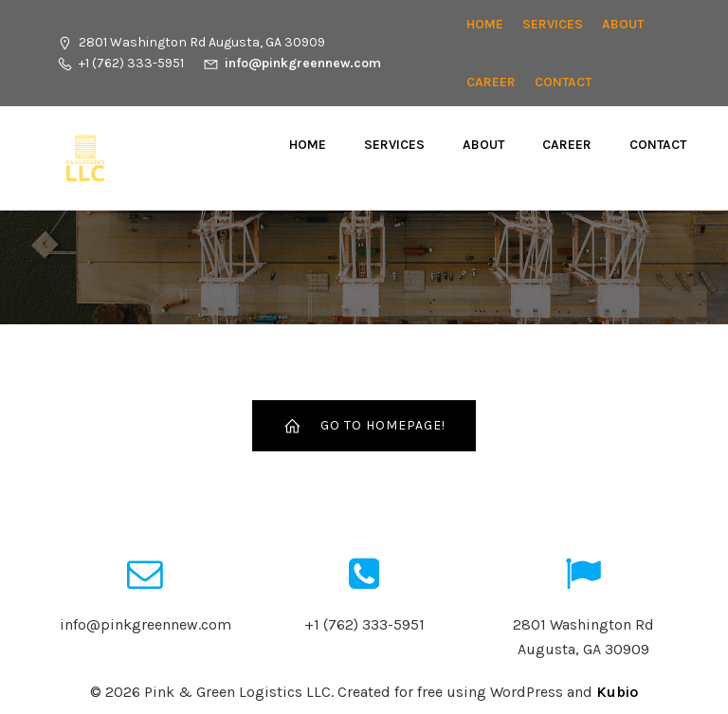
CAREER (491, 82)
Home (485, 24)
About (623, 24)
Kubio (617, 692)
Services (553, 24)
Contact (563, 82)
